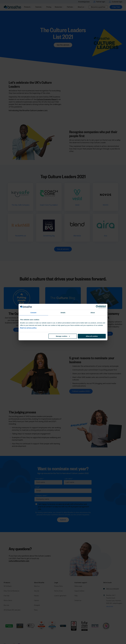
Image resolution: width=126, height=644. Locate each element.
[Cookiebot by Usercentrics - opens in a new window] (97, 307)
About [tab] (93, 312)
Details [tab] (63, 312)
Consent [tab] (33, 312)
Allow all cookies (92, 336)
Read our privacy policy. (28, 328)
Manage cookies (63, 336)
